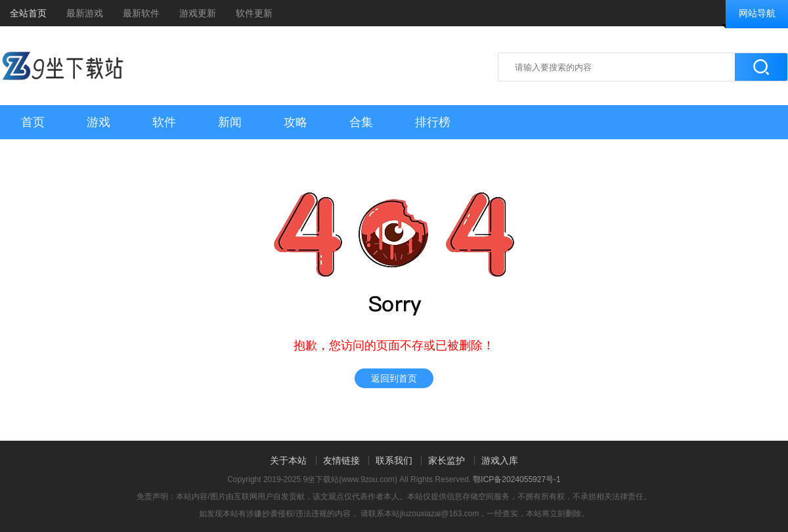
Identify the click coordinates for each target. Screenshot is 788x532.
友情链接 (341, 460)
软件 (164, 122)
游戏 (98, 122)
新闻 (230, 122)
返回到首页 (394, 378)
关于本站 (288, 460)
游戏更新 (198, 13)
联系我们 (394, 460)
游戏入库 (500, 460)
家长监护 (447, 460)
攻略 (295, 122)
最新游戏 (85, 13)
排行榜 (433, 122)
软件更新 (254, 13)
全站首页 (28, 13)
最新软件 (141, 13)
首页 (33, 122)
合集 (361, 122)
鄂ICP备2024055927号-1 (516, 479)
